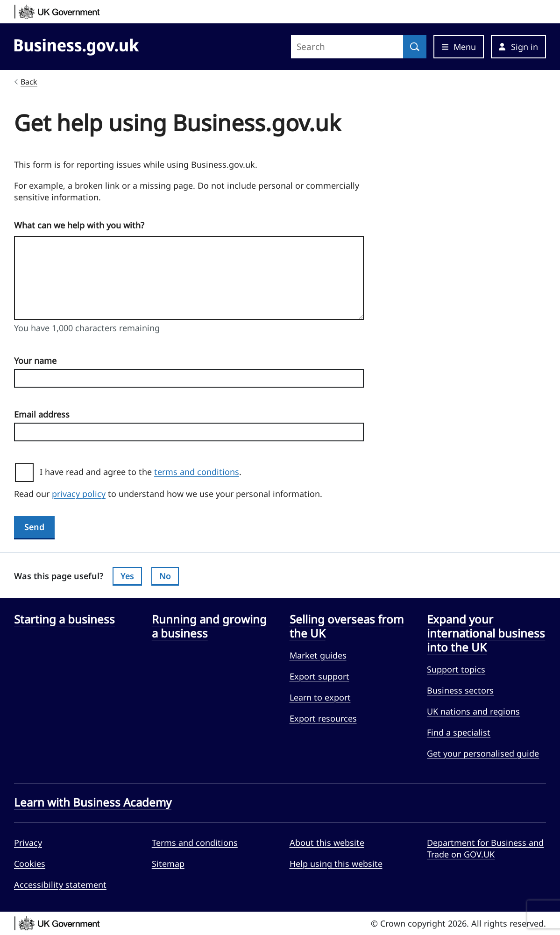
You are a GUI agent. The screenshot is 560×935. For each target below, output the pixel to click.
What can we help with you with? (79, 225)
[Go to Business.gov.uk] (77, 45)
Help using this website (336, 864)
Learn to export (320, 697)
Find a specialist (459, 732)
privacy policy (79, 494)
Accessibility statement (60, 885)
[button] (518, 47)
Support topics (456, 669)
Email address (42, 414)
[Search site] (347, 47)
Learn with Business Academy (93, 802)
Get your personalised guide (483, 753)
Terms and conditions (195, 843)
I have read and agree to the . (144, 472)
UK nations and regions (473, 711)
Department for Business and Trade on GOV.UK (485, 848)
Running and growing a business (209, 626)
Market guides (318, 655)
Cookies (30, 864)
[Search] (415, 47)
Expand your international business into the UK (486, 633)
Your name (35, 361)
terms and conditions (197, 472)
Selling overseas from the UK (347, 626)
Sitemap (168, 864)
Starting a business (64, 619)
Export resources (323, 718)
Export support (319, 676)
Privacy (28, 843)
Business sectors (460, 690)
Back (29, 82)
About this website (327, 843)
